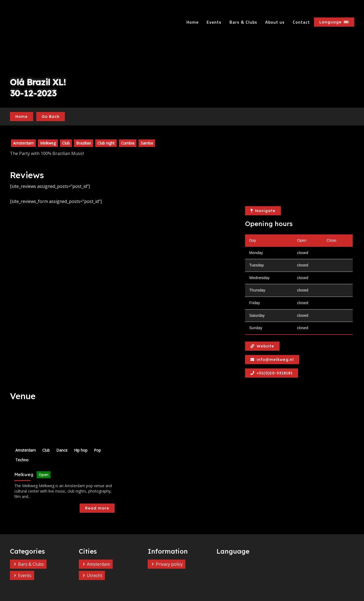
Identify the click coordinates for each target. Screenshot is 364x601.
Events (214, 22)
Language (334, 22)
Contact (301, 22)
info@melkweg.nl (272, 360)
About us (275, 22)
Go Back (51, 117)
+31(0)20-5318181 (272, 373)
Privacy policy (169, 564)
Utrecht (95, 575)
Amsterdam (98, 564)
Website (262, 346)
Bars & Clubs (243, 22)
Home (192, 22)
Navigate (263, 211)
